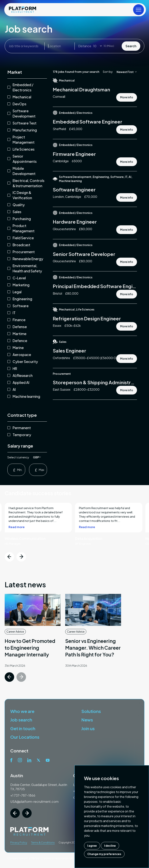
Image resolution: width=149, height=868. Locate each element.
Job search (21, 720)
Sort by (108, 72)
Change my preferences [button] (104, 854)
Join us (88, 728)
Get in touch (23, 728)
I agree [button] (92, 846)
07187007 (35, 858)
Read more (17, 546)
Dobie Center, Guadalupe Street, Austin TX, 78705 (39, 787)
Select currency (18, 457)
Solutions (91, 711)
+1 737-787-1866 (23, 795)
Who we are (22, 711)
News (87, 720)
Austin (17, 775)
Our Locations (25, 737)
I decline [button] (110, 846)
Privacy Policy (19, 842)
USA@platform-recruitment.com (34, 802)
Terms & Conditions (43, 842)
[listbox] (37, 457)
